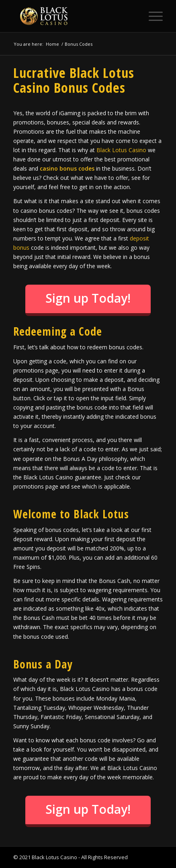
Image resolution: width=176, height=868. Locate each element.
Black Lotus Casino (121, 150)
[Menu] (152, 16)
